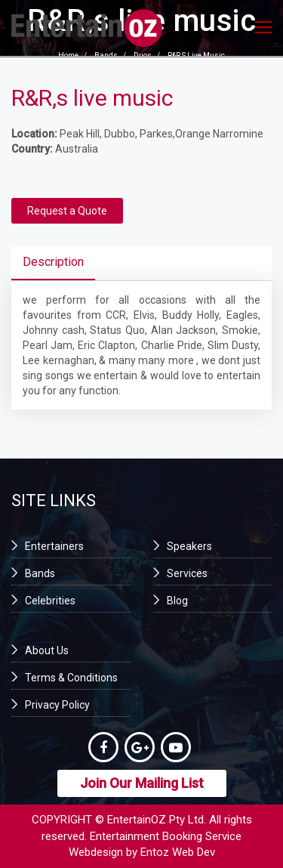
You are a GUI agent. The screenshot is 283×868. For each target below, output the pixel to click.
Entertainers (54, 546)
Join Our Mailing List (142, 783)
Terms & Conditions (71, 678)
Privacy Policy (57, 705)
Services (187, 573)
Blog (177, 601)
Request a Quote (67, 211)
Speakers (189, 546)
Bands (40, 573)
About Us (47, 650)
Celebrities (50, 601)
